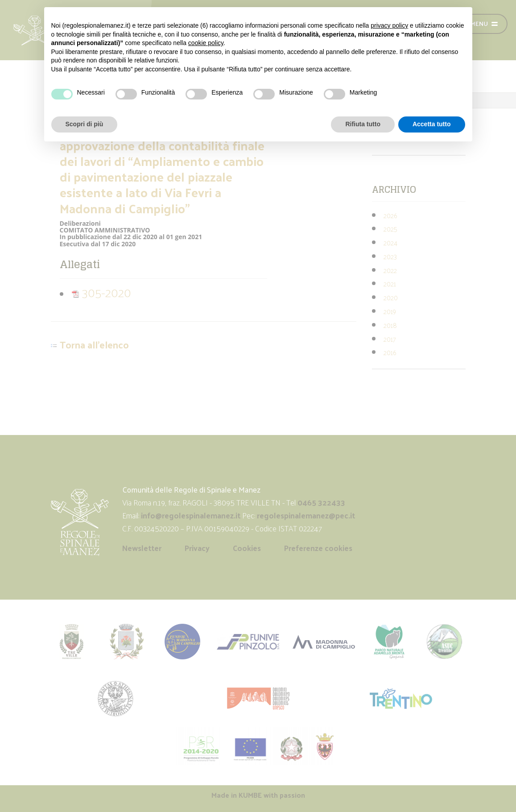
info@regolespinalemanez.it (191, 515)
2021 (390, 284)
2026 (390, 215)
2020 (391, 297)
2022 (390, 270)
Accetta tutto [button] (432, 124)
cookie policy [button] (206, 43)
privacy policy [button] (389, 25)
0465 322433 (321, 502)
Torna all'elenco (94, 345)
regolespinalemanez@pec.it (307, 515)
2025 (390, 229)
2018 (390, 325)
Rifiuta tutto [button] (363, 124)
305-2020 (101, 292)
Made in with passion (258, 795)
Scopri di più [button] (85, 124)
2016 (390, 352)
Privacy (197, 548)
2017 (390, 339)
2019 (390, 311)
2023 (390, 256)
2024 (390, 242)
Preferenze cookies (318, 548)
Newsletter (142, 548)
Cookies (247, 548)
